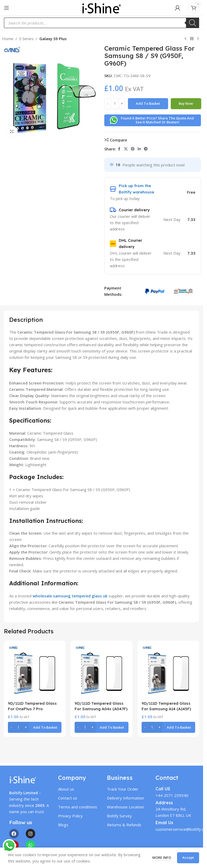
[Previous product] (185, 39)
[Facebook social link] (119, 149)
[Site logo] (101, 7)
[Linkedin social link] (139, 149)
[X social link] (126, 149)
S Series (26, 39)
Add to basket (148, 103)
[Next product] (198, 39)
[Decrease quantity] (108, 104)
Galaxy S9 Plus (53, 39)
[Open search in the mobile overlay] (102, 23)
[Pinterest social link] (133, 149)
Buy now (186, 103)
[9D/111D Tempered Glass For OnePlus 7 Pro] (35, 671)
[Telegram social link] (146, 149)
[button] (35, 727)
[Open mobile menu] (7, 8)
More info (162, 858)
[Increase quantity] (122, 104)
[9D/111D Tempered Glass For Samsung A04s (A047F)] (101, 671)
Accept (188, 858)
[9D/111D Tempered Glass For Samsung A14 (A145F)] (168, 671)
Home (8, 39)
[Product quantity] (115, 104)
